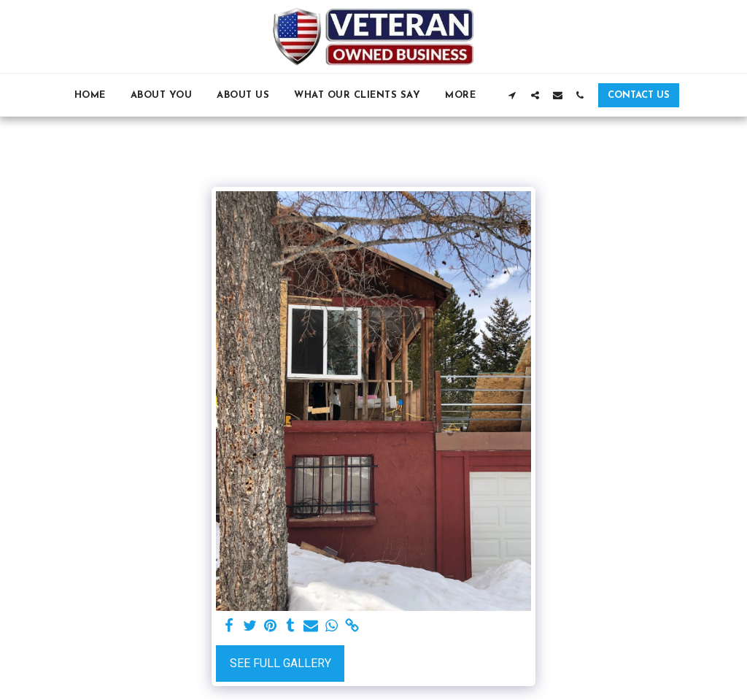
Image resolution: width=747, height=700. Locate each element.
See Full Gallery (280, 664)
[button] (512, 95)
